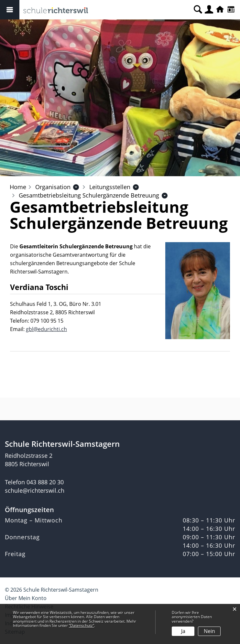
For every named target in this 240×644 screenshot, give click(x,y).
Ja (183, 631)
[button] (53, 187)
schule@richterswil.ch (35, 490)
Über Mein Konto (26, 598)
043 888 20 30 (45, 482)
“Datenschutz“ (82, 625)
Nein (209, 631)
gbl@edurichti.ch (46, 329)
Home (18, 187)
